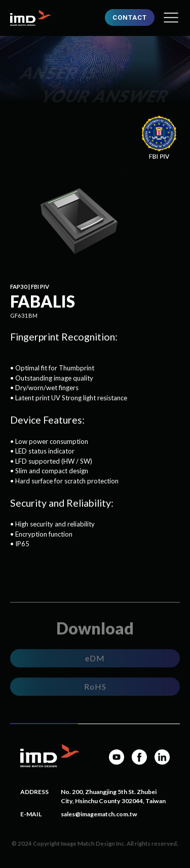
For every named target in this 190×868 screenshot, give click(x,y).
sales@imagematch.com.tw (99, 814)
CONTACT (130, 17)
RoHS (95, 687)
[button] (171, 18)
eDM (95, 658)
